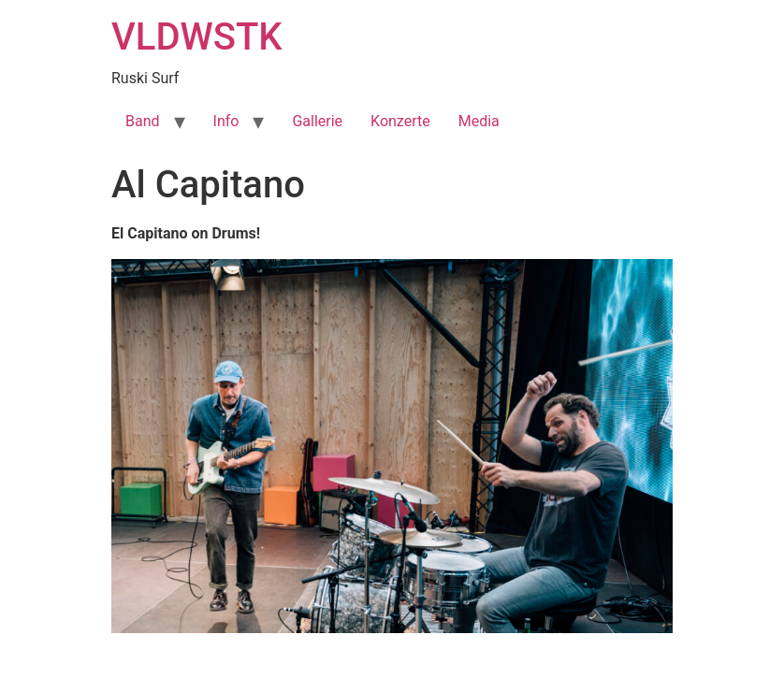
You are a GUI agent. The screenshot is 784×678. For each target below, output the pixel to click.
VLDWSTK (197, 37)
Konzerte (400, 121)
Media (479, 121)
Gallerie (317, 121)
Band (143, 121)
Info (226, 121)
